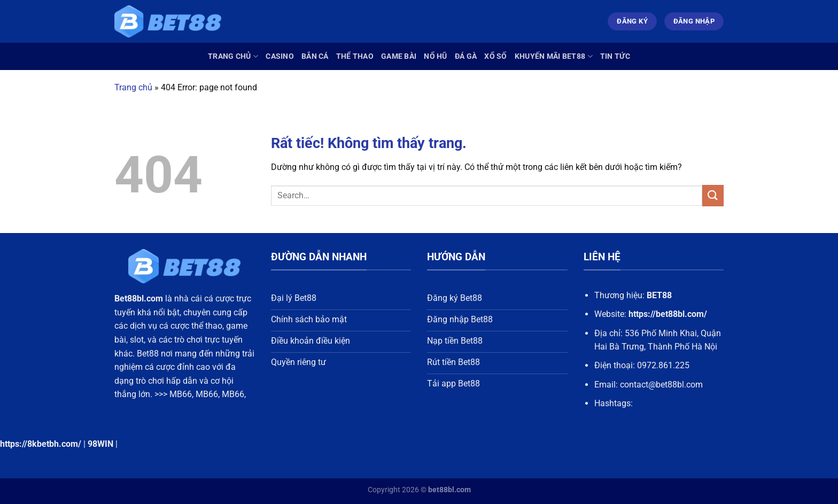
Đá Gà (466, 56)
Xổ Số (495, 56)
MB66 (181, 394)
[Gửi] (713, 195)
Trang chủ (233, 56)
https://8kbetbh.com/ (41, 444)
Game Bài (399, 56)
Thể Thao (355, 56)
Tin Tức (615, 56)
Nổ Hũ (435, 56)
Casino (280, 56)
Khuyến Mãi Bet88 (554, 56)
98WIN (100, 444)
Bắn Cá (315, 56)
